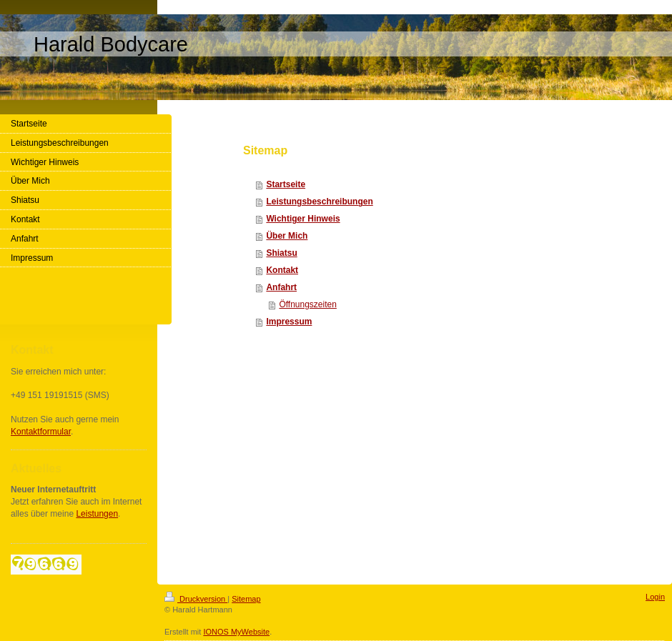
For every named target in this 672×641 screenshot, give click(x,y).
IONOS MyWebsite (236, 632)
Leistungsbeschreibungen (319, 202)
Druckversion (196, 599)
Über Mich (287, 236)
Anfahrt (281, 287)
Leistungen (97, 514)
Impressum (289, 322)
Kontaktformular (41, 432)
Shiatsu (281, 253)
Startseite (286, 184)
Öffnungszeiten (308, 304)
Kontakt (282, 270)
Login (655, 597)
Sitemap (246, 599)
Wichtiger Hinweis (303, 219)
